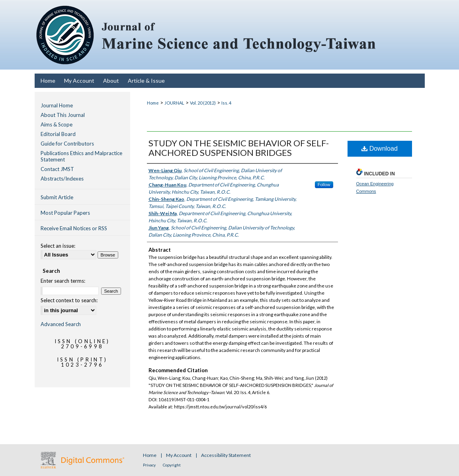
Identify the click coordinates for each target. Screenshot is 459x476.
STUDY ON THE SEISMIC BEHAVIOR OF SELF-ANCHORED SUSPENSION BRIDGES (239, 148)
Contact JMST (57, 169)
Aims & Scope (57, 124)
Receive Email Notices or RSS (74, 228)
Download (380, 149)
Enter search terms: (63, 281)
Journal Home (57, 105)
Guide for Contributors (67, 144)
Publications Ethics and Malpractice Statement (81, 156)
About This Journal (63, 115)
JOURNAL (174, 103)
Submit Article (57, 197)
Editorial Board (58, 134)
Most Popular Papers (65, 213)
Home (153, 103)
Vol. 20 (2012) (203, 103)
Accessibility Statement (226, 455)
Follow (324, 185)
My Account (179, 455)
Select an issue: (58, 246)
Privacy (150, 465)
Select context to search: (69, 300)
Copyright (172, 465)
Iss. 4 (226, 103)
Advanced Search (61, 324)
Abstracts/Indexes (62, 179)
